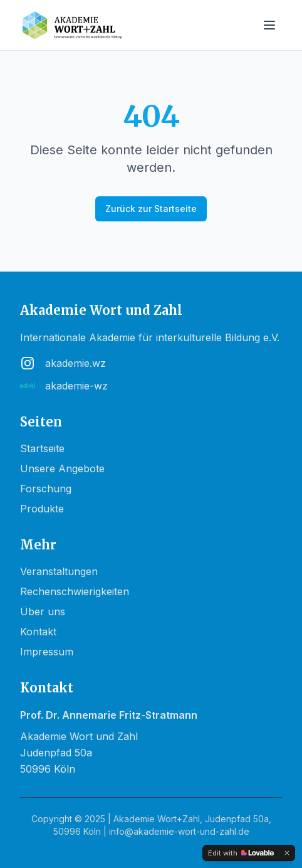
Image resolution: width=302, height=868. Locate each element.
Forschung (46, 489)
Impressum (47, 652)
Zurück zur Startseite (151, 209)
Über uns (43, 611)
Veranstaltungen (59, 571)
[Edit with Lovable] (241, 853)
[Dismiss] (287, 853)
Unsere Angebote (62, 468)
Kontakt (38, 632)
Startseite (42, 448)
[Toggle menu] (269, 25)
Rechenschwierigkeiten (75, 591)
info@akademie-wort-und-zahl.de (179, 831)
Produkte (42, 509)
